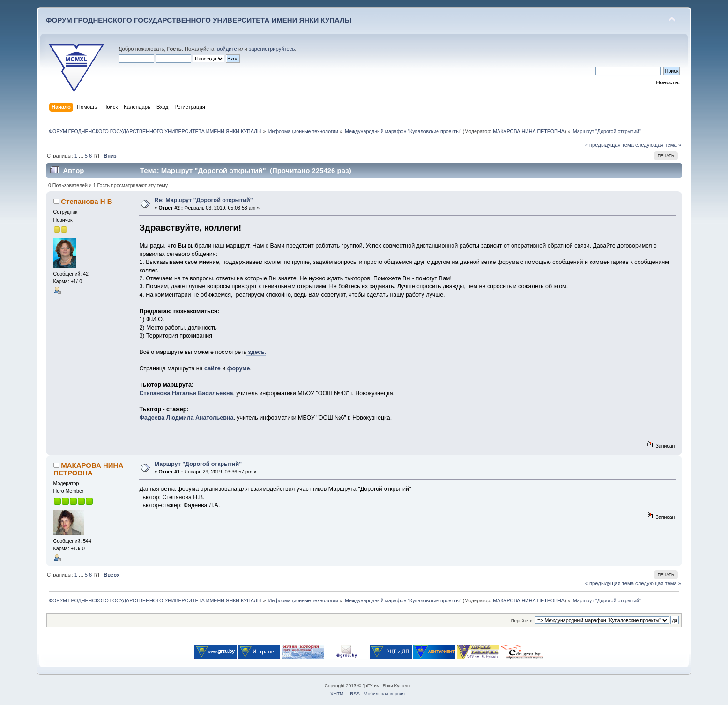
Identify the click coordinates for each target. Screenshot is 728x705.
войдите (227, 49)
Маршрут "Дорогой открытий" (198, 464)
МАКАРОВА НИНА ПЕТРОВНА (529, 131)
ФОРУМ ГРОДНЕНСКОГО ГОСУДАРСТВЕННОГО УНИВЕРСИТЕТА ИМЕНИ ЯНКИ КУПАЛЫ (199, 20)
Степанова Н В (86, 201)
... (82, 156)
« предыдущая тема (609, 145)
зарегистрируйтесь (272, 49)
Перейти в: (522, 620)
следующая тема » (658, 145)
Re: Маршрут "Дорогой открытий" (204, 200)
